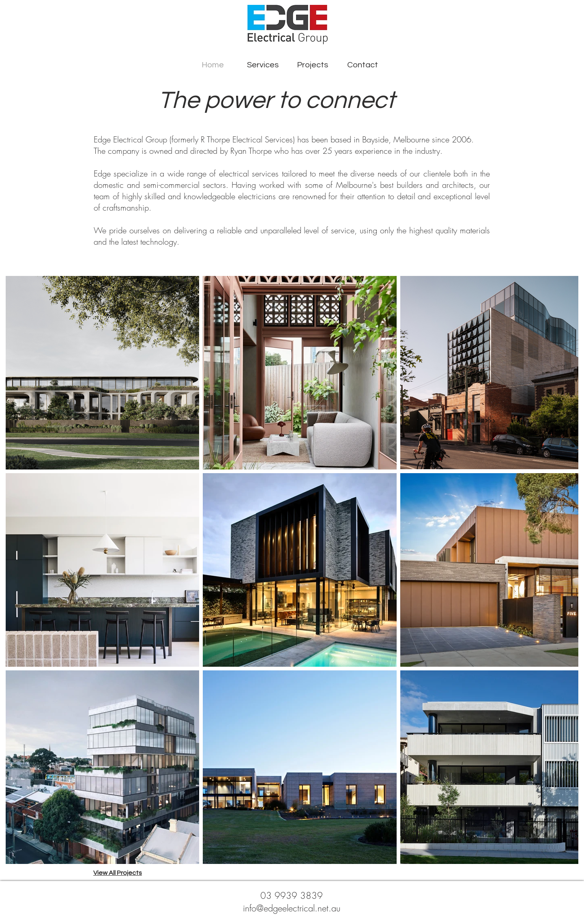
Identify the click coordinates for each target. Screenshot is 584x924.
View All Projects (118, 873)
